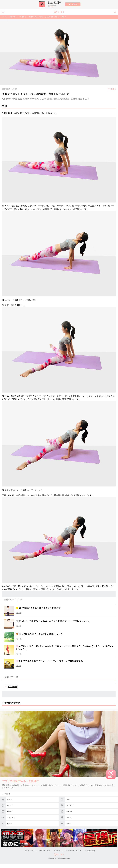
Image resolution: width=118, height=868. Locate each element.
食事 (68, 799)
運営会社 (57, 851)
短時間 (9, 811)
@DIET (59, 12)
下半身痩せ (22, 17)
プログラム (70, 805)
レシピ (9, 805)
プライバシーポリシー (73, 851)
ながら (9, 823)
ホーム (9, 799)
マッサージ (11, 817)
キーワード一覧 (44, 851)
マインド (69, 817)
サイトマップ (30, 851)
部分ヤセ (69, 811)
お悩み (69, 823)
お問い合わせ (90, 851)
